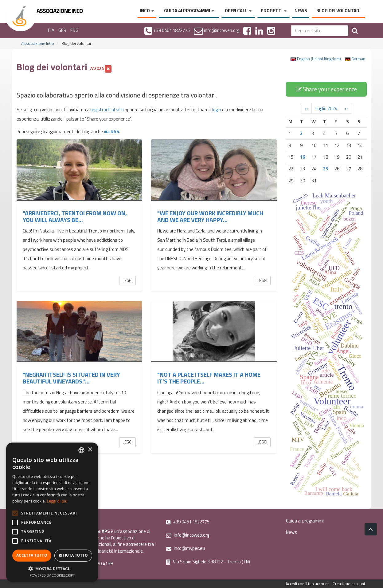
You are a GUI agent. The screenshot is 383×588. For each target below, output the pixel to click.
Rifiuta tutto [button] (73, 555)
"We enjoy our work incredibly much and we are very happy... (210, 216)
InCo (147, 11)
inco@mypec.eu (186, 548)
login (217, 110)
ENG (74, 30)
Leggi (127, 280)
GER (62, 30)
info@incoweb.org (188, 535)
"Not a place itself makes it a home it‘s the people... (209, 378)
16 (303, 157)
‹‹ (306, 108)
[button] (52, 568)
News (301, 11)
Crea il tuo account (349, 584)
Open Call (238, 11)
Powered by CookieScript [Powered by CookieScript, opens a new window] (52, 575)
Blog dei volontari (338, 11)
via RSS (111, 131)
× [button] (90, 450)
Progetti (274, 11)
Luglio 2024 (326, 108)
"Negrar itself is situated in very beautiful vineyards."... (71, 378)
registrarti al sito (107, 110)
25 (326, 169)
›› (346, 108)
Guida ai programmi (189, 11)
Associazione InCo (38, 43)
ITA (51, 30)
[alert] (52, 512)
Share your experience (326, 89)
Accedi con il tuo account (307, 584)
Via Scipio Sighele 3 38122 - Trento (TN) (208, 562)
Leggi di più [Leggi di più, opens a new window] (57, 501)
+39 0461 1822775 (188, 522)
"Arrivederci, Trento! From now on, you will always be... (75, 216)
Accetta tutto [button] (32, 555)
